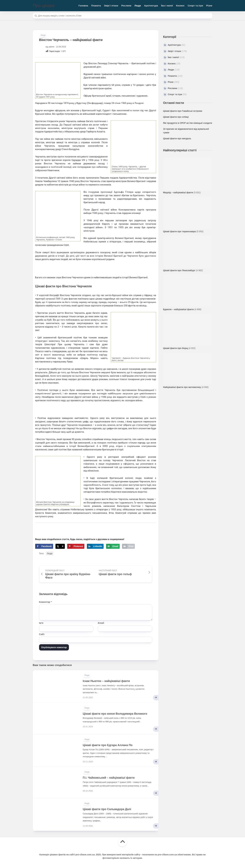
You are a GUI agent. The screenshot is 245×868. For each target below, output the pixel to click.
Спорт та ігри (195, 6)
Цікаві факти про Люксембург (179, 270)
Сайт (42, 634)
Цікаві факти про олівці (176, 117)
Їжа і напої (167, 6)
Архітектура (151, 6)
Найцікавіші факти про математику (182, 387)
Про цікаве (44, 6)
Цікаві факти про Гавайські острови (183, 111)
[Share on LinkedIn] (95, 546)
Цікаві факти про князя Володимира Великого (115, 714)
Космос (180, 6)
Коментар (45, 602)
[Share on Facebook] (44, 546)
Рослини (126, 6)
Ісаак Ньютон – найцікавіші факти (106, 681)
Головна (83, 6)
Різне (209, 6)
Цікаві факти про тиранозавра (179, 231)
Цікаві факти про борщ (176, 348)
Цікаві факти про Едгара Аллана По (108, 745)
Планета (96, 6)
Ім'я (41, 623)
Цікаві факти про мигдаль (177, 138)
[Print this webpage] (128, 546)
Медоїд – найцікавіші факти (178, 192)
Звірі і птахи (111, 6)
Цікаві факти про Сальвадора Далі (107, 809)
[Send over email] (113, 546)
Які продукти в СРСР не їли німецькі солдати (188, 123)
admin (52, 47)
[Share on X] (60, 546)
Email (101, 623)
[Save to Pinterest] (76, 546)
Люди (138, 6)
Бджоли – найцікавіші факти (178, 309)
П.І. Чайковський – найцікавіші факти (109, 778)
